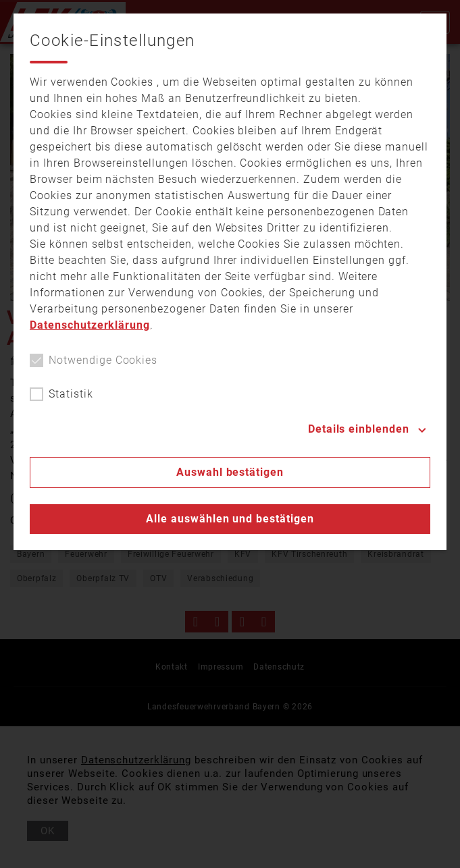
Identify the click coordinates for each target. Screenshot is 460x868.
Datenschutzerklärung (90, 325)
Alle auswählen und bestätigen (230, 519)
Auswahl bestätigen (230, 472)
